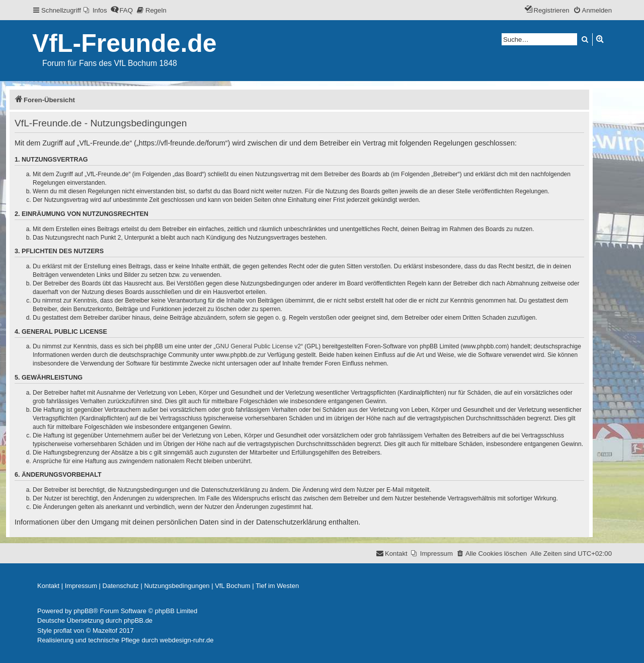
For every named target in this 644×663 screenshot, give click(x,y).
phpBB (83, 611)
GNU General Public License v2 (258, 346)
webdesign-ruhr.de (187, 640)
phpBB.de (138, 620)
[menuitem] (95, 10)
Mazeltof (105, 631)
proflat (63, 631)
